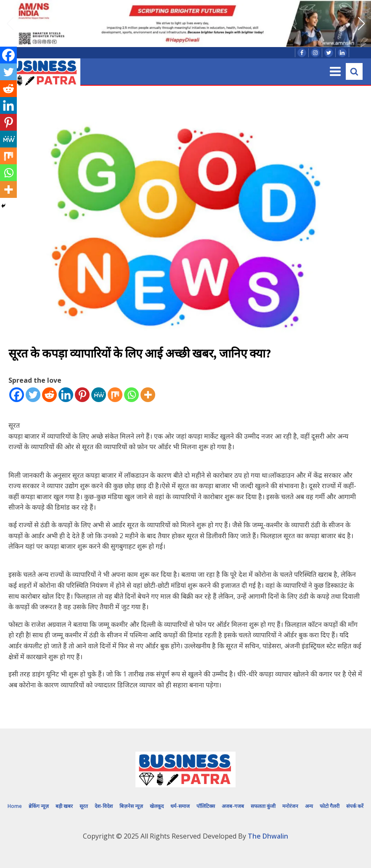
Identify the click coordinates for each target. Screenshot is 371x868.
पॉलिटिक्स (206, 806)
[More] (148, 395)
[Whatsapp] (131, 395)
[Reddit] (49, 395)
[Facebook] (17, 395)
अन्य (309, 806)
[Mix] (115, 395)
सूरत (84, 806)
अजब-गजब (233, 806)
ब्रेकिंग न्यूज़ (39, 806)
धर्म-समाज (180, 806)
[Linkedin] (66, 395)
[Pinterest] (82, 395)
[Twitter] (33, 395)
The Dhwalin (268, 836)
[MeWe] (99, 395)
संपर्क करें (355, 806)
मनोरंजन (290, 806)
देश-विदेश (104, 806)
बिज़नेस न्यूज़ (131, 806)
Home (15, 806)
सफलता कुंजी (263, 806)
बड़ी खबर (64, 806)
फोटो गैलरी (330, 806)
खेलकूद (157, 806)
